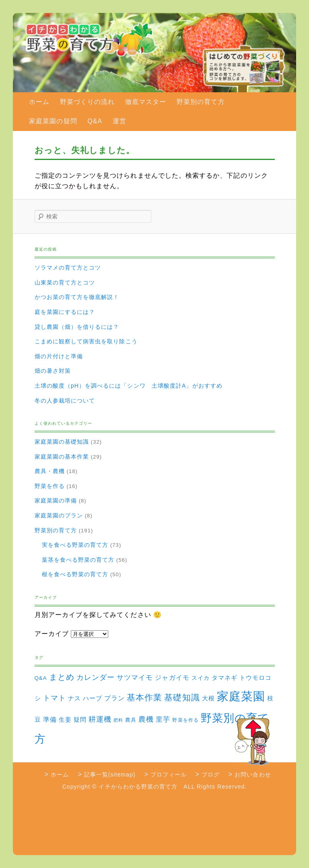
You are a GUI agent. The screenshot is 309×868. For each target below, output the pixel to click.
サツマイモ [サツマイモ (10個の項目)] (135, 678)
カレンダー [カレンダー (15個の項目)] (96, 677)
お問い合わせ (253, 775)
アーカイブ (52, 634)
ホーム (39, 102)
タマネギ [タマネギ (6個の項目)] (225, 678)
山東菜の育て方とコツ (65, 282)
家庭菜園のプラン (59, 515)
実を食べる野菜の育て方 (75, 545)
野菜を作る (50, 486)
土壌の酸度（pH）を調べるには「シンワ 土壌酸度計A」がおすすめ (129, 386)
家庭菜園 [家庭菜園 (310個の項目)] (241, 696)
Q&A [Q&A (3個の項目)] (41, 678)
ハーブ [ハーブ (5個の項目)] (93, 698)
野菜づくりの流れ (88, 102)
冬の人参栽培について (65, 401)
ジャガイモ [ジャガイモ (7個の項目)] (172, 678)
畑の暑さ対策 (53, 371)
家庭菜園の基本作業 (62, 457)
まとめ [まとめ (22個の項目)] (62, 677)
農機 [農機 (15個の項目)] (146, 719)
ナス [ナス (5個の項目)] (74, 698)
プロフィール (169, 775)
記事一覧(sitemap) (110, 775)
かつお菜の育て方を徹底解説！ (77, 297)
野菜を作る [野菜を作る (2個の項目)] (185, 720)
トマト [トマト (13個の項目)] (55, 698)
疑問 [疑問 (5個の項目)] (80, 720)
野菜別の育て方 (201, 102)
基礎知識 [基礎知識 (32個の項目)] (182, 697)
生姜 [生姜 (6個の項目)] (65, 720)
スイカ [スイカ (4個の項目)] (201, 678)
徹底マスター (146, 102)
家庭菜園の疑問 (53, 121)
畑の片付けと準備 (59, 356)
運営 (119, 121)
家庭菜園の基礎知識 (62, 442)
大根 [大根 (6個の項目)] (208, 698)
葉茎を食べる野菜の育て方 (78, 560)
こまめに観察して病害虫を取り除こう (86, 341)
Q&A (95, 121)
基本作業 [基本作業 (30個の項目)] (144, 697)
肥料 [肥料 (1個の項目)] (118, 720)
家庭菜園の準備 (56, 500)
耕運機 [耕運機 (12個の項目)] (100, 719)
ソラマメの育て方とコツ (68, 268)
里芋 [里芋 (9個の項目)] (163, 720)
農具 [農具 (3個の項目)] (131, 720)
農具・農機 (50, 471)
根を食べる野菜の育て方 (75, 574)
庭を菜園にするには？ (65, 312)
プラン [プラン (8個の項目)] (114, 698)
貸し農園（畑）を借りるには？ (77, 327)
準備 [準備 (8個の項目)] (50, 719)
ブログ (211, 775)
